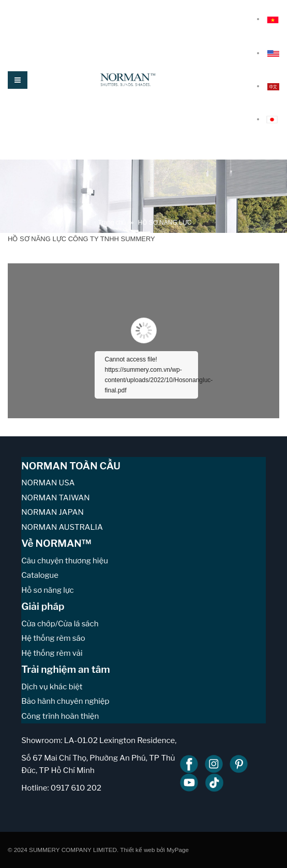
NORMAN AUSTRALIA (62, 527)
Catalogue (40, 575)
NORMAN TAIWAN (55, 498)
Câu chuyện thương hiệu (65, 561)
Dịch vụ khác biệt (52, 687)
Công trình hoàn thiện (60, 716)
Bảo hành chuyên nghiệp (65, 701)
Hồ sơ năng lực (47, 590)
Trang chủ (112, 223)
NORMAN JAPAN (52, 512)
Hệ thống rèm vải (52, 653)
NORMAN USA (48, 483)
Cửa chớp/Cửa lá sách (60, 624)
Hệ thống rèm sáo (53, 638)
